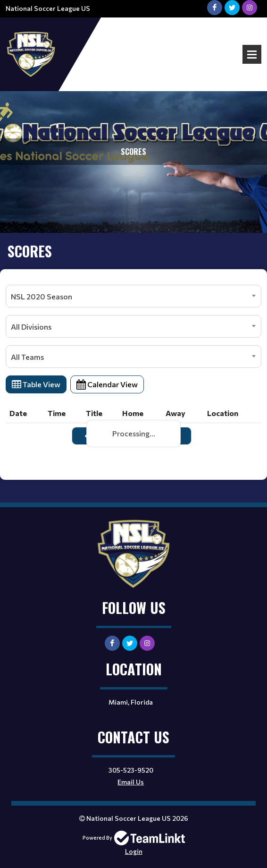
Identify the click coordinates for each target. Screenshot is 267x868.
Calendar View (107, 384)
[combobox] (133, 296)
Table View (36, 384)
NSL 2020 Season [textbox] (42, 296)
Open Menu (252, 54)
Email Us (131, 782)
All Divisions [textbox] (31, 327)
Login (134, 851)
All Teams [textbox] (27, 357)
